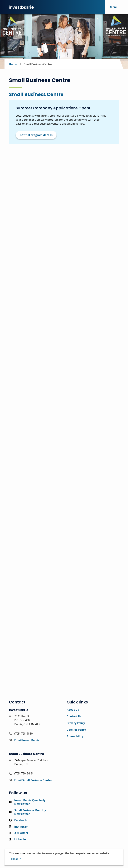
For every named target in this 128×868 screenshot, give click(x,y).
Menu (114, 7)
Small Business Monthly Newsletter (27, 812)
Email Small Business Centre (33, 780)
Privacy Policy (76, 723)
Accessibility (75, 736)
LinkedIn (17, 839)
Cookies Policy (76, 730)
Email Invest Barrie (27, 740)
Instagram (19, 827)
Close (15, 859)
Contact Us (74, 716)
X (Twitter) (19, 833)
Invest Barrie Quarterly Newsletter (27, 802)
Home (13, 64)
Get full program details (36, 135)
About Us (73, 710)
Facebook (18, 820)
